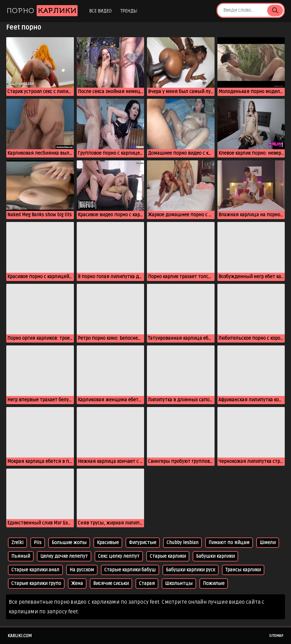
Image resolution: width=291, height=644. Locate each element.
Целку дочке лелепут (64, 556)
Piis (38, 543)
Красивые (108, 543)
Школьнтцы (179, 584)
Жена (77, 584)
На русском (82, 570)
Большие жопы (69, 543)
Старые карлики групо (36, 584)
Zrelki (17, 543)
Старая (147, 584)
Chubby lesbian (182, 543)
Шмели (268, 543)
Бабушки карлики (215, 556)
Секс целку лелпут (119, 556)
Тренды (129, 11)
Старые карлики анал (35, 570)
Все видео (100, 11)
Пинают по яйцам (229, 543)
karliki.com (20, 636)
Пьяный (21, 556)
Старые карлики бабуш (130, 570)
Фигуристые (143, 543)
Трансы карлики (243, 570)
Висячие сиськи (111, 584)
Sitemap (276, 636)
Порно (42, 11)
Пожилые (214, 584)
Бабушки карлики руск (191, 570)
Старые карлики (168, 556)
